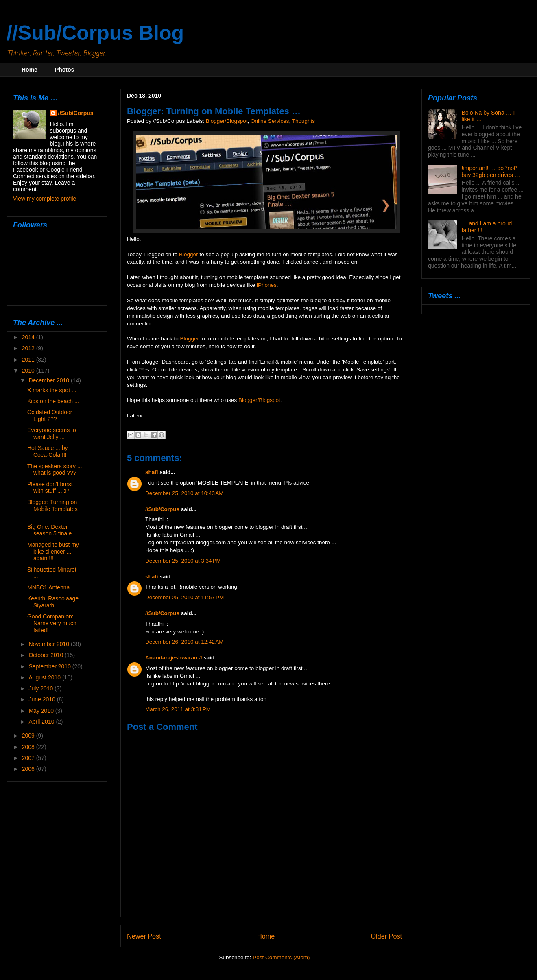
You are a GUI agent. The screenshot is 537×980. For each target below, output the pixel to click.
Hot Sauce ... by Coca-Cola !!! (48, 451)
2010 (29, 371)
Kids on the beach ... (53, 401)
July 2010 (41, 688)
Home (29, 70)
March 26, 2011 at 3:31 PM (178, 709)
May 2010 (42, 711)
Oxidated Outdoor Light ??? (50, 416)
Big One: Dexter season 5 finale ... (53, 530)
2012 (29, 348)
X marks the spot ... (52, 390)
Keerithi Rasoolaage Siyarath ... (53, 602)
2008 (29, 747)
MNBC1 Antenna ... (52, 587)
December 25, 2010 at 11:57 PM (184, 597)
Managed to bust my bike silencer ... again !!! (53, 552)
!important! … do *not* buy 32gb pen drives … (491, 171)
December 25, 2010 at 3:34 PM (183, 561)
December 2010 (50, 380)
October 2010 (47, 655)
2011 (29, 360)
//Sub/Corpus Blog (95, 33)
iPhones (267, 285)
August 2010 (45, 677)
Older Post (386, 936)
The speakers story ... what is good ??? (55, 470)
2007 (29, 758)
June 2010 (43, 699)
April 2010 (42, 722)
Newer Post (144, 936)
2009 (29, 736)
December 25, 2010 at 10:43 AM (184, 493)
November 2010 (50, 644)
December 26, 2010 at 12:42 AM (184, 642)
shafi (152, 472)
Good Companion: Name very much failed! (52, 623)
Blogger (189, 254)
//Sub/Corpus (162, 509)
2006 (29, 769)
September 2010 (50, 666)
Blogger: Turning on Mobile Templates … (52, 509)
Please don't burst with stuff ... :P (50, 488)
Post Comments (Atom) (281, 957)
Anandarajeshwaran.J (174, 658)
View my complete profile (45, 199)
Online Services (270, 121)
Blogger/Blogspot (227, 121)
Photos (64, 70)
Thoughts (303, 121)
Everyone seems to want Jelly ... (52, 433)
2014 (29, 337)
